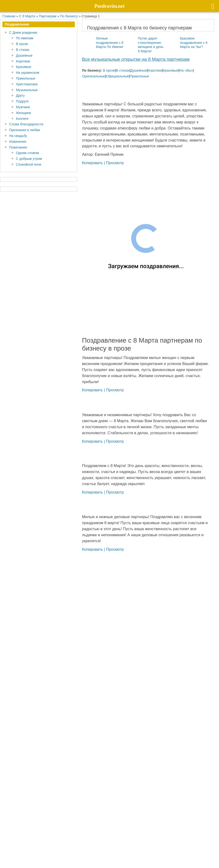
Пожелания (18, 147)
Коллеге (22, 119)
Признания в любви (25, 130)
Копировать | (94, 163)
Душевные (139, 70)
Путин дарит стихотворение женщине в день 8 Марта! (151, 45)
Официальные (118, 76)
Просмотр (115, 163)
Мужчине (23, 107)
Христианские (27, 84)
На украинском (28, 72)
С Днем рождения (23, 32)
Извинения (18, 141)
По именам (25, 38)
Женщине (24, 113)
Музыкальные (27, 90)
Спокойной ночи (29, 164)
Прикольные (139, 76)
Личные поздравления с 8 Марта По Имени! (109, 42)
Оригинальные (94, 76)
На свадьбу (18, 136)
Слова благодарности (26, 124)
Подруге (22, 101)
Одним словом (27, 153)
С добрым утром (29, 159)
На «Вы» (186, 70)
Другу (20, 95)
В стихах (123, 70)
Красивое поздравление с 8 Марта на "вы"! (194, 42)
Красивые (171, 70)
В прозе (109, 70)
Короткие (155, 70)
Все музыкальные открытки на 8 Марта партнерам (136, 59)
